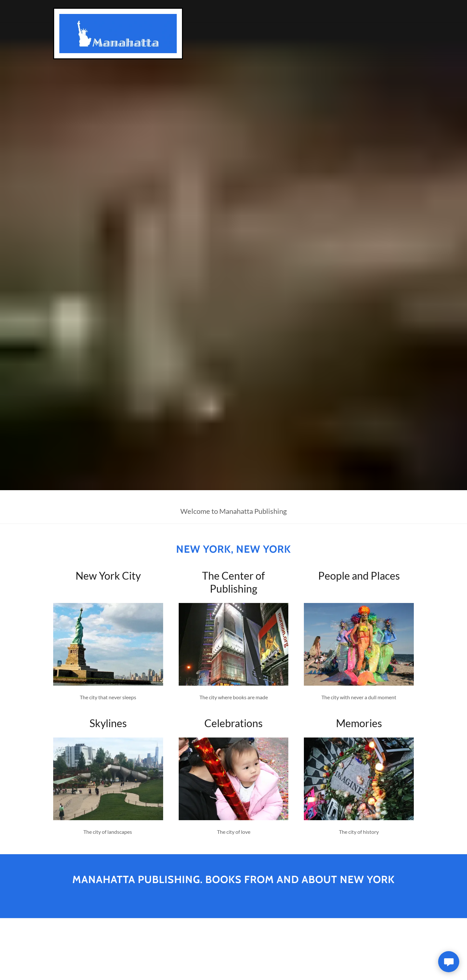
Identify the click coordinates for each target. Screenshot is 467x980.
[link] (118, 33)
